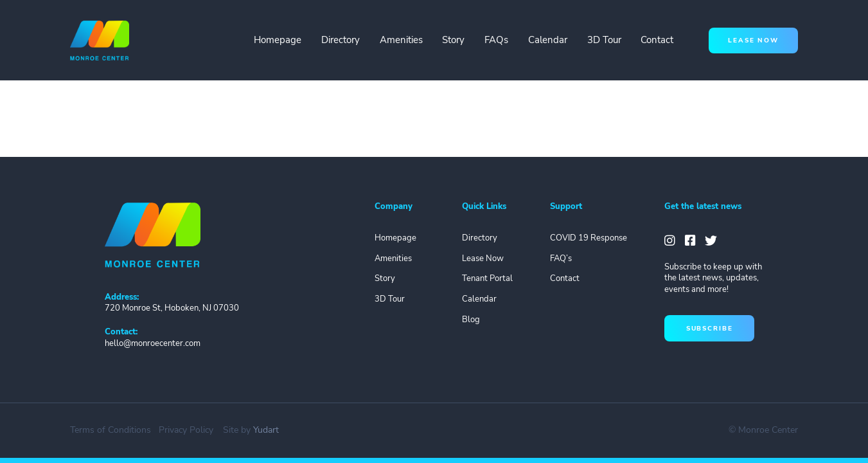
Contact (657, 40)
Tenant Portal (487, 278)
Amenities (401, 40)
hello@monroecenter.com (153, 343)
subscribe (710, 328)
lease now (753, 40)
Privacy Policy (186, 430)
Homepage (278, 40)
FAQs (496, 40)
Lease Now (483, 259)
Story (453, 40)
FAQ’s (561, 259)
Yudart (266, 430)
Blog (471, 320)
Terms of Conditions (111, 430)
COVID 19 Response (589, 238)
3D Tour (604, 40)
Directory (341, 40)
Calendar (548, 40)
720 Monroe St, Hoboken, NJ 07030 (172, 308)
